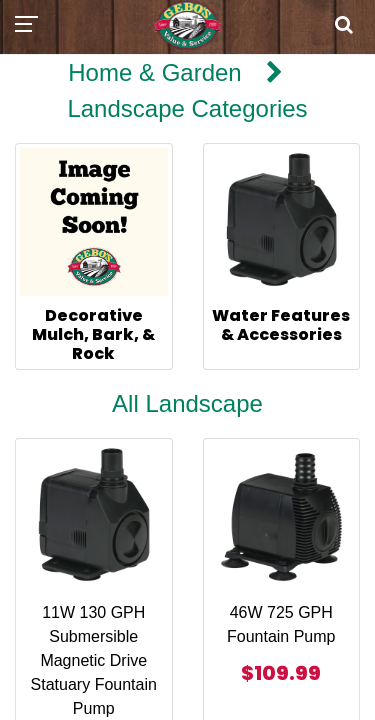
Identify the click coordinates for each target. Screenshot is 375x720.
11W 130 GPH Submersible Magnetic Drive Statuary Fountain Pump (94, 660)
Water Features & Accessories (281, 325)
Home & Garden (154, 72)
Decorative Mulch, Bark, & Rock (93, 334)
